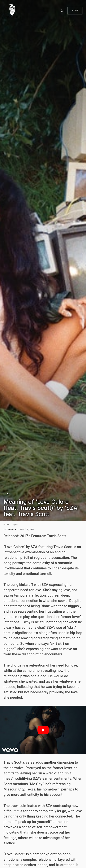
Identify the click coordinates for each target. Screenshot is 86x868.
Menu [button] (75, 11)
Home (6, 524)
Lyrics (7, 494)
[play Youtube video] (43, 730)
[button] (63, 11)
